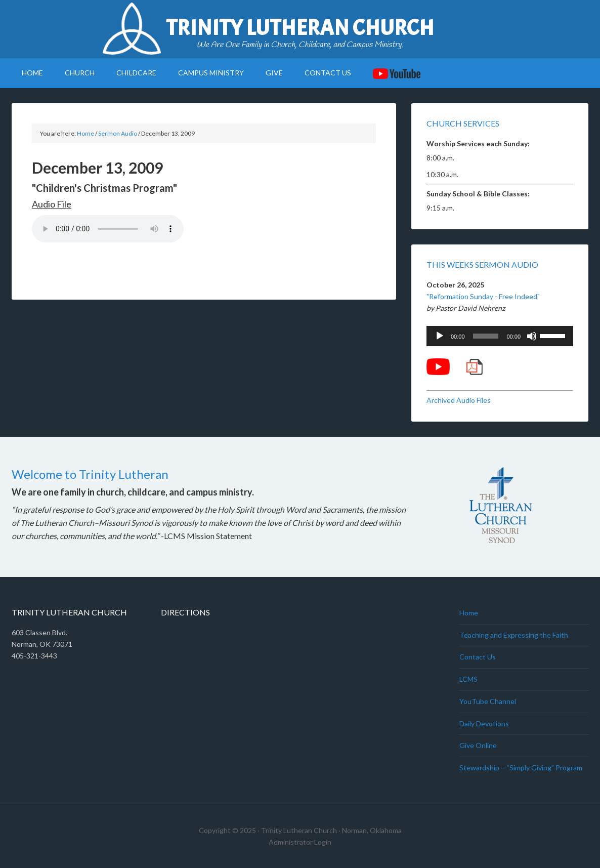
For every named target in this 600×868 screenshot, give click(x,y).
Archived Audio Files (459, 400)
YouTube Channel (488, 701)
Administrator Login (300, 842)
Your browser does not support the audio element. (108, 229)
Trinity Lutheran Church (300, 28)
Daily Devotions (484, 724)
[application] (500, 336)
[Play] (440, 336)
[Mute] (532, 336)
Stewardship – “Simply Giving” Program (521, 768)
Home (469, 613)
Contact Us (478, 657)
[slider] (486, 336)
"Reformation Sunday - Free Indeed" (483, 296)
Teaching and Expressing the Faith (514, 635)
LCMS (468, 679)
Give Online (478, 745)
